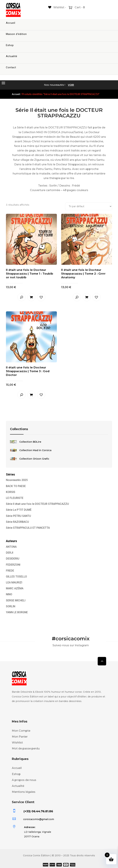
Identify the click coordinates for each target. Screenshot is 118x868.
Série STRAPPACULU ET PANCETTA (28, 528)
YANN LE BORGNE (17, 612)
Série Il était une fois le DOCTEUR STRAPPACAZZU (37, 504)
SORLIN (11, 606)
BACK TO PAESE (16, 486)
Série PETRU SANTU (18, 516)
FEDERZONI (13, 565)
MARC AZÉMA (15, 588)
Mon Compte (21, 731)
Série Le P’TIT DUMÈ (19, 510)
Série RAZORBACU (17, 522)
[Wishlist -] (57, 7)
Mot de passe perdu (26, 748)
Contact (11, 67)
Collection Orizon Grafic (30, 459)
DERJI (10, 553)
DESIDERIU (13, 559)
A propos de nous (24, 780)
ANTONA (11, 547)
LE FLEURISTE (15, 498)
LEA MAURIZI (14, 582)
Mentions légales (24, 792)
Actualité (12, 56)
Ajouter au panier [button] (31, 297)
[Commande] (89, 206)
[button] (41, 297)
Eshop (10, 45)
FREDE (10, 571)
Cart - (79, 7)
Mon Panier (20, 737)
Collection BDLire (26, 442)
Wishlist (17, 743)
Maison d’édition (16, 34)
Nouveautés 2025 (17, 480)
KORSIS (11, 492)
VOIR (71, 85)
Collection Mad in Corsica (31, 450)
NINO (9, 594)
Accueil (11, 23)
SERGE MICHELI (16, 600)
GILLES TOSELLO (16, 577)
